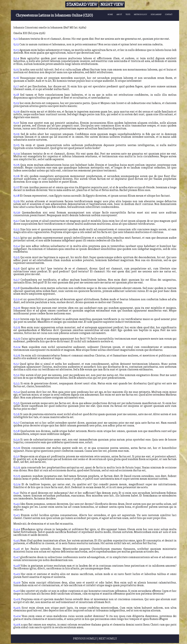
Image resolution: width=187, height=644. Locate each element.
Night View (112, 4)
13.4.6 (17, 549)
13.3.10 (17, 448)
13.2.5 (16, 257)
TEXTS (128, 14)
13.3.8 (16, 431)
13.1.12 (16, 134)
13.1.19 (16, 201)
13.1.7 (16, 87)
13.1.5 (16, 70)
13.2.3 (16, 238)
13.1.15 (16, 165)
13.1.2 (16, 44)
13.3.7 (16, 423)
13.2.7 (16, 280)
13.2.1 (16, 221)
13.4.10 (17, 583)
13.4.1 (16, 493)
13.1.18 (16, 196)
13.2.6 (16, 269)
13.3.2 (16, 375)
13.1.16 (16, 176)
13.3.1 (16, 364)
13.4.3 (17, 515)
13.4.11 (17, 591)
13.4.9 (17, 574)
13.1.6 (16, 78)
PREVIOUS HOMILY (85, 639)
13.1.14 (17, 154)
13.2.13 (17, 339)
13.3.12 (17, 468)
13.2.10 (17, 308)
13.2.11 (16, 319)
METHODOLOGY (141, 14)
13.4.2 (17, 504)
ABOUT (119, 14)
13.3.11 (16, 457)
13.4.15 (17, 625)
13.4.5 (17, 541)
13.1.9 (16, 103)
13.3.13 (17, 476)
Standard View (82, 4)
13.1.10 (16, 112)
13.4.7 (16, 557)
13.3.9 (16, 440)
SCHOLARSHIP (156, 14)
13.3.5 (16, 403)
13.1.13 (16, 145)
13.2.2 (16, 229)
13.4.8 (17, 566)
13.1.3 (16, 50)
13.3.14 (17, 484)
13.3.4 (17, 392)
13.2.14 (17, 347)
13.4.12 (17, 599)
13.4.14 (17, 616)
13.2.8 (16, 288)
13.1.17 (16, 187)
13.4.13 (17, 608)
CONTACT (169, 14)
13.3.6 (16, 414)
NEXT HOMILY (108, 639)
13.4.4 (17, 529)
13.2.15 (17, 356)
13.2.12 (17, 328)
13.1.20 (17, 213)
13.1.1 (16, 39)
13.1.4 (16, 58)
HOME (110, 14)
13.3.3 (16, 384)
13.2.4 (17, 246)
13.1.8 (16, 95)
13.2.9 (16, 299)
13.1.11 (16, 123)
